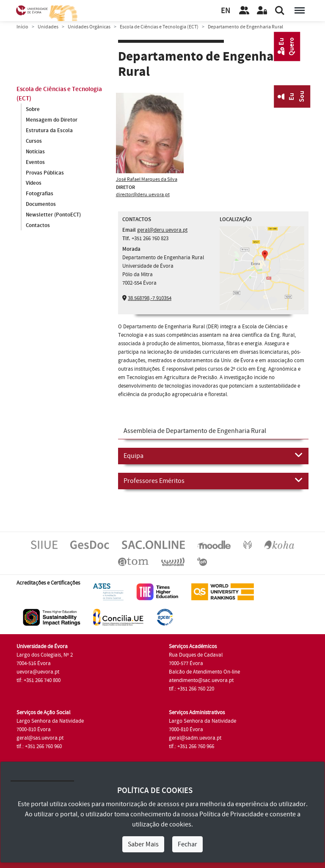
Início (22, 27)
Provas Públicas (45, 173)
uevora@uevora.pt (38, 672)
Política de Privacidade (231, 814)
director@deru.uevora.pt (143, 195)
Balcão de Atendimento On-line (204, 672)
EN (226, 11)
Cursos (34, 141)
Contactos (38, 226)
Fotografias (40, 194)
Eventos (35, 162)
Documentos (41, 205)
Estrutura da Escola (49, 130)
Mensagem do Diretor (52, 120)
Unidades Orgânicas (89, 27)
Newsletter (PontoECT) (53, 215)
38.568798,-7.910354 (150, 298)
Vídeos (34, 183)
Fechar (187, 844)
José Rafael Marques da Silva (147, 179)
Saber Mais (143, 844)
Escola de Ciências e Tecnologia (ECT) (159, 27)
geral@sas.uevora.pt (40, 738)
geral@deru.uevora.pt (162, 230)
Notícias (35, 152)
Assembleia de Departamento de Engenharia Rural (195, 431)
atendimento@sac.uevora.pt (201, 680)
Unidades (48, 27)
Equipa (213, 455)
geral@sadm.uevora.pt (195, 738)
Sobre (33, 109)
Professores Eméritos (213, 480)
